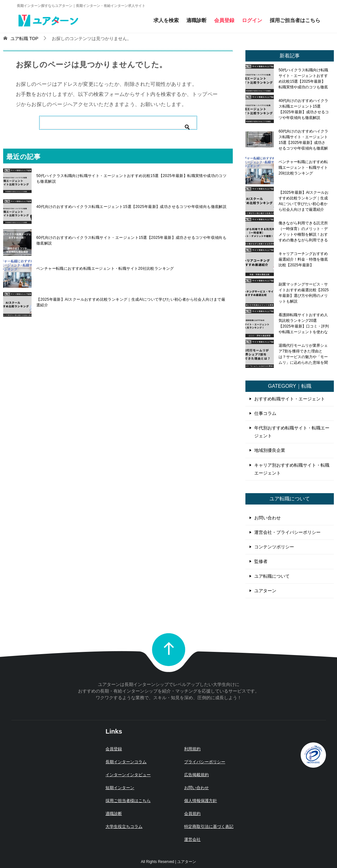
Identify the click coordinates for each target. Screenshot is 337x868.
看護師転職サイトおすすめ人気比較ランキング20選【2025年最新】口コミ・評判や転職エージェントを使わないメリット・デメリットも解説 (304, 323)
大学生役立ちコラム (124, 827)
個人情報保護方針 (201, 801)
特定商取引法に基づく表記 (209, 827)
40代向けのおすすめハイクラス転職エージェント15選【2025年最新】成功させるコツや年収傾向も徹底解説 (131, 207)
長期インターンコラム (126, 762)
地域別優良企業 (270, 450)
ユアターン (265, 591)
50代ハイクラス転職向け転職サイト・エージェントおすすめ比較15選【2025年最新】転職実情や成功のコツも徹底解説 (131, 179)
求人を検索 (166, 20)
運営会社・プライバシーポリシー (287, 532)
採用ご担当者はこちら (295, 20)
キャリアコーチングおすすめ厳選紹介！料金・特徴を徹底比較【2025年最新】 (303, 259)
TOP (24, 38)
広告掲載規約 (196, 775)
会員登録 (224, 20)
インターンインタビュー (128, 775)
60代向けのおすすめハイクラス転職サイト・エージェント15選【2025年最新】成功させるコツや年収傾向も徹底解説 (131, 240)
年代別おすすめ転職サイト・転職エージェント (292, 432)
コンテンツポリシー (274, 547)
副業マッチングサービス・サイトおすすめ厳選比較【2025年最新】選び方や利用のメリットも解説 (304, 293)
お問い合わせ (268, 518)
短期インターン (120, 788)
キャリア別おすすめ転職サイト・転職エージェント (292, 469)
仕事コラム (265, 413)
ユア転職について (272, 576)
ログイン (252, 20)
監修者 (261, 561)
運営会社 (192, 839)
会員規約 (192, 814)
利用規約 (192, 749)
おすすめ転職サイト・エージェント (290, 399)
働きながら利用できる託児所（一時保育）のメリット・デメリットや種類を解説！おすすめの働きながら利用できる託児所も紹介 (303, 232)
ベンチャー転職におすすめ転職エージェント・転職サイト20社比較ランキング (105, 269)
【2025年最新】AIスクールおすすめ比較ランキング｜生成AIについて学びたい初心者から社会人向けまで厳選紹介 (131, 302)
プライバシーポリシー (205, 762)
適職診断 (196, 20)
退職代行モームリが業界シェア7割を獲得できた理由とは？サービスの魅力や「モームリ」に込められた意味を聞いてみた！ (303, 354)
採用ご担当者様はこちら (128, 801)
